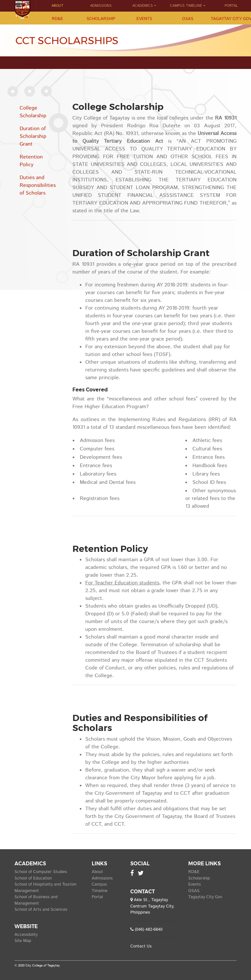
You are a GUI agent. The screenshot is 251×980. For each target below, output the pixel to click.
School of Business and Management (36, 900)
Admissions (101, 6)
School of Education (33, 878)
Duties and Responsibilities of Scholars (38, 185)
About (57, 6)
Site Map (23, 941)
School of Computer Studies (41, 872)
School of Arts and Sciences (41, 910)
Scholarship (101, 19)
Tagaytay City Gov (205, 897)
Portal (97, 897)
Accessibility (26, 935)
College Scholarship (33, 112)
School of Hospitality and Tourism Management (46, 888)
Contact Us (141, 946)
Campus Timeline (186, 6)
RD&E (57, 19)
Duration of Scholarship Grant (33, 136)
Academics (143, 6)
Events (144, 19)
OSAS (188, 19)
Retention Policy (31, 161)
